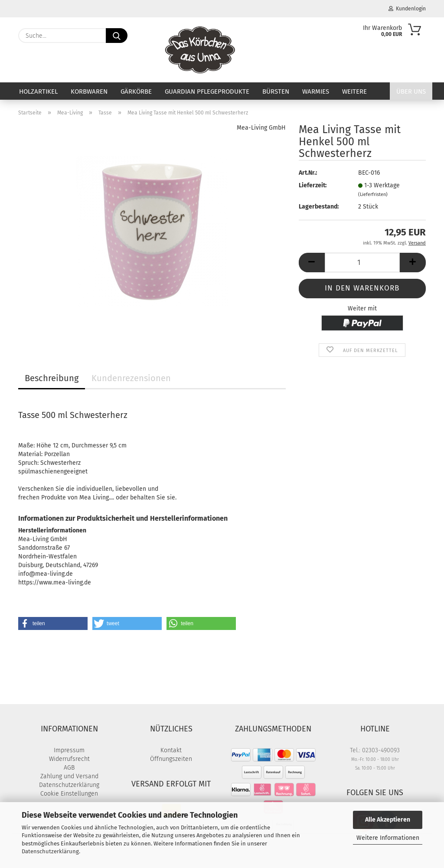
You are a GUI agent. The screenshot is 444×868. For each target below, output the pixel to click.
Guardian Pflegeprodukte (207, 91)
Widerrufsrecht (69, 759)
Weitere (354, 91)
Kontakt (171, 750)
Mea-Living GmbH (261, 128)
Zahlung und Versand (69, 776)
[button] (312, 263)
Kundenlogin (407, 9)
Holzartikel (38, 91)
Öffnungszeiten (171, 759)
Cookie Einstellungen (69, 794)
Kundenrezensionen (131, 378)
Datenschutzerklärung (50, 851)
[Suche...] (117, 36)
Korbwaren (89, 91)
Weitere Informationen (388, 838)
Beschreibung (52, 378)
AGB (69, 768)
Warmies (316, 91)
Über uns (411, 91)
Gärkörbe (136, 91)
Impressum (69, 750)
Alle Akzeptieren (388, 820)
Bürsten (276, 91)
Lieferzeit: (313, 185)
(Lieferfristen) (373, 194)
